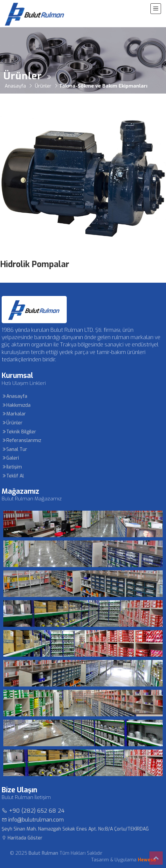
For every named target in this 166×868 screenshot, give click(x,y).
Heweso (147, 860)
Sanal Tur (14, 449)
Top (156, 858)
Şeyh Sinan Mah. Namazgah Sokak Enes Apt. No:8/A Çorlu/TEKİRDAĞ (75, 829)
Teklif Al (13, 476)
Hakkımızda (16, 405)
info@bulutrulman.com (33, 820)
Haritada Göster (22, 838)
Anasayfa (14, 396)
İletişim (12, 467)
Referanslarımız (21, 440)
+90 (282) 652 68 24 (33, 811)
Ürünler (12, 423)
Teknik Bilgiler (19, 432)
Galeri (10, 458)
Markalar (14, 414)
